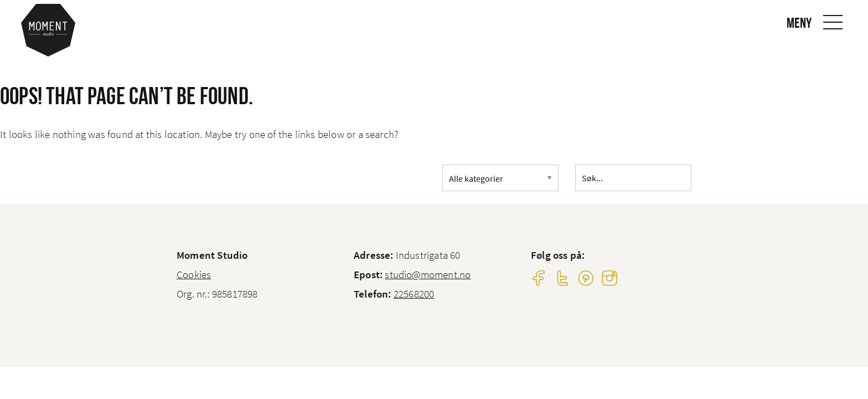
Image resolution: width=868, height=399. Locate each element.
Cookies (194, 274)
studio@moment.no (428, 274)
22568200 (414, 294)
